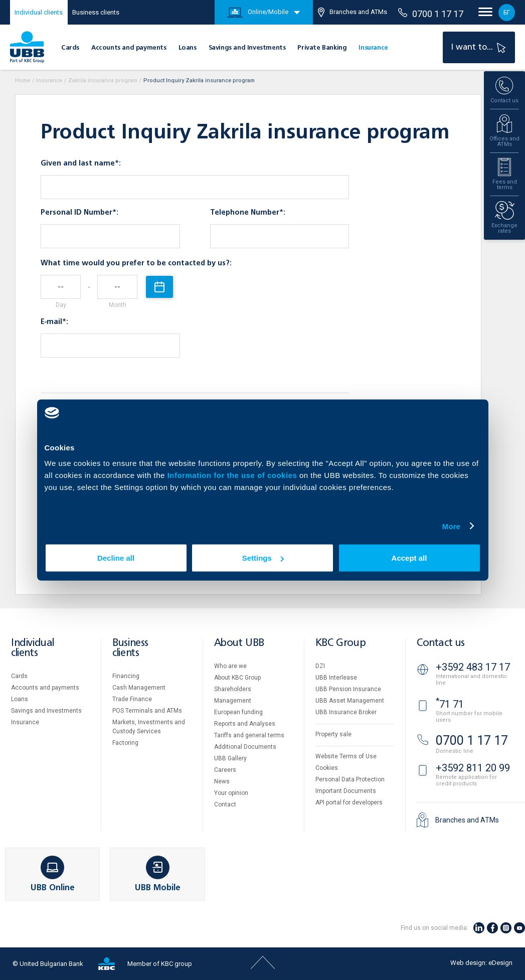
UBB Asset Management (350, 701)
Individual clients (39, 12)
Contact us (441, 643)
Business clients (96, 12)
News (222, 781)
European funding (238, 712)
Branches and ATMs (353, 12)
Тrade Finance (132, 699)
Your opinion (231, 793)
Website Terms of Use (346, 756)
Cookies (327, 768)
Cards (70, 48)
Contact (225, 804)
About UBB (239, 643)
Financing (126, 676)
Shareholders (233, 689)
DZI (320, 666)
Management (233, 701)
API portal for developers (349, 802)
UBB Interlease (336, 678)
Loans (188, 48)
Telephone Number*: (248, 213)
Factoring (125, 743)
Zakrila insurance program (103, 80)
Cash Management (139, 688)
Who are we (230, 666)
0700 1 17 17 (431, 14)
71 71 (450, 704)
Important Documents (346, 791)
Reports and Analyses (245, 724)
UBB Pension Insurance (348, 689)
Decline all (116, 558)
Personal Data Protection (350, 779)
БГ (507, 13)
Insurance (373, 48)
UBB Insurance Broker (346, 712)
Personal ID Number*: (79, 213)
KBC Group (340, 643)
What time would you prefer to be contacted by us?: (136, 263)
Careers (225, 770)
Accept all (409, 558)
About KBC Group (237, 678)
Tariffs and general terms (249, 735)
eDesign (500, 963)
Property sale (333, 734)
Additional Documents (245, 747)
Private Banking (322, 48)
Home (23, 80)
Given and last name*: (81, 164)
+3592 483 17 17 (473, 667)
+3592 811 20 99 (473, 768)
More (451, 526)
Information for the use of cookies (233, 475)
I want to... (480, 47)
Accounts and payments (129, 48)
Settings (263, 558)
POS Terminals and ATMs (147, 711)
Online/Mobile (258, 13)
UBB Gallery (230, 758)
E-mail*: (54, 322)
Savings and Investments (247, 48)
